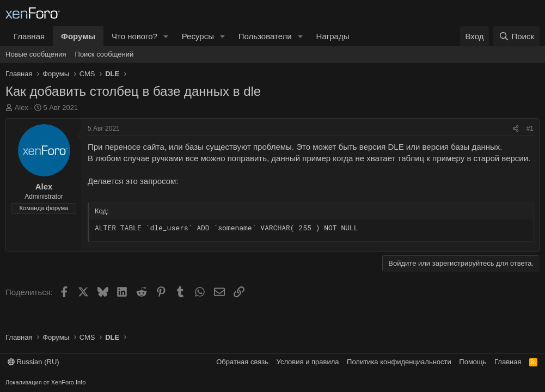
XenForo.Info (69, 382)
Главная (29, 36)
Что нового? (134, 36)
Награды (333, 36)
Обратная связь (242, 362)
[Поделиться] (516, 129)
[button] (166, 36)
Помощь (473, 362)
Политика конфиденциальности (399, 362)
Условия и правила (308, 362)
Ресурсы (198, 36)
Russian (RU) (33, 362)
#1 (530, 128)
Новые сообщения (36, 54)
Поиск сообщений (105, 54)
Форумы (78, 36)
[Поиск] (516, 36)
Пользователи (265, 36)
